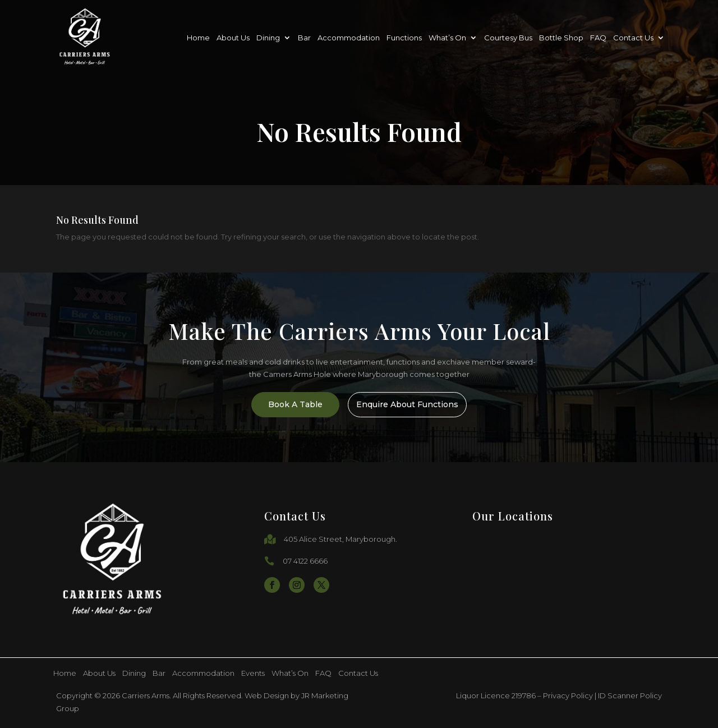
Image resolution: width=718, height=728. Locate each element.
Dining (268, 38)
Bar (304, 38)
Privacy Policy (568, 695)
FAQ (598, 38)
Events (253, 673)
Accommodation (349, 38)
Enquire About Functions (420, 404)
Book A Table (287, 404)
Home (198, 38)
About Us (233, 38)
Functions (404, 38)
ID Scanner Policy (630, 695)
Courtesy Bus (508, 38)
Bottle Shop (561, 38)
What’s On (447, 38)
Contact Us (633, 38)
